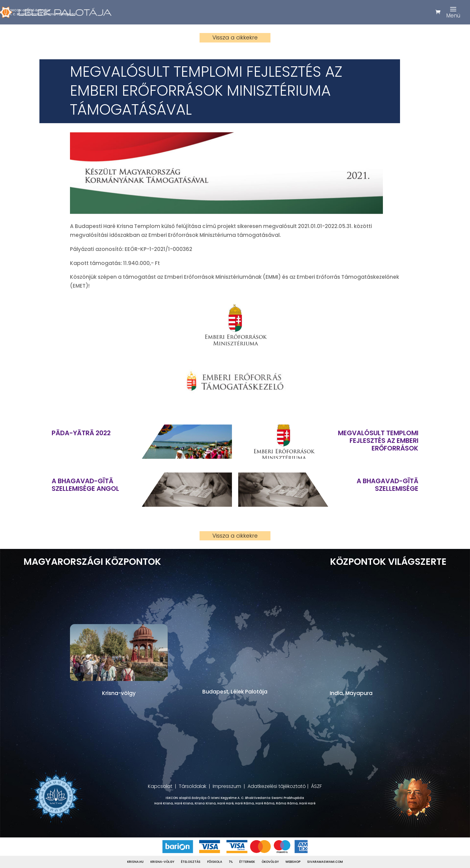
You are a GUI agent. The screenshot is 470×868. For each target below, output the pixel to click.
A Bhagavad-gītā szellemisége (387, 485)
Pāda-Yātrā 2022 (81, 433)
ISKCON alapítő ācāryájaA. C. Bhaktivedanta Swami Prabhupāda (42, 12)
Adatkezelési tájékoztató (277, 786)
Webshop (293, 862)
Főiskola (215, 862)
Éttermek (247, 862)
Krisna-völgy (162, 862)
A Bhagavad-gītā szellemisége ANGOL (85, 485)
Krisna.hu (135, 862)
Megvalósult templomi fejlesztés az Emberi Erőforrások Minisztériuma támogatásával (378, 441)
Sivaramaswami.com (325, 862)
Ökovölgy (270, 862)
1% (231, 862)
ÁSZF (316, 786)
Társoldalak (193, 786)
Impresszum (227, 786)
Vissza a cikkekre (235, 37)
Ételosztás (191, 862)
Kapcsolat (160, 786)
